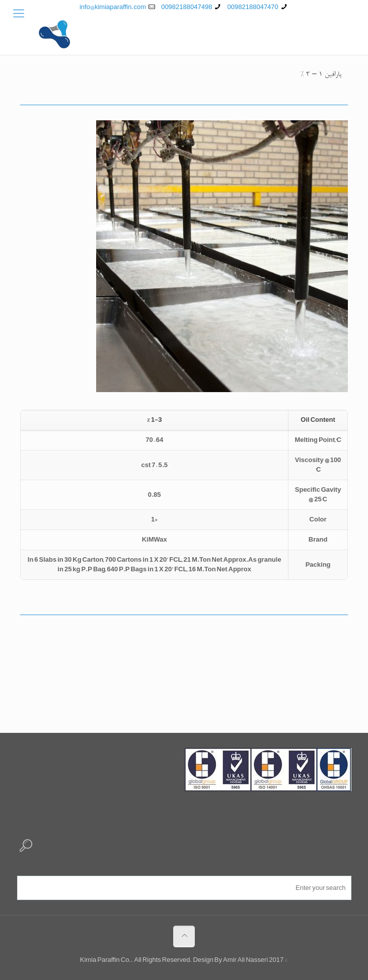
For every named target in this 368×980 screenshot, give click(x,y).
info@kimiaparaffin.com (113, 7)
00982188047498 (187, 7)
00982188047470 (253, 7)
